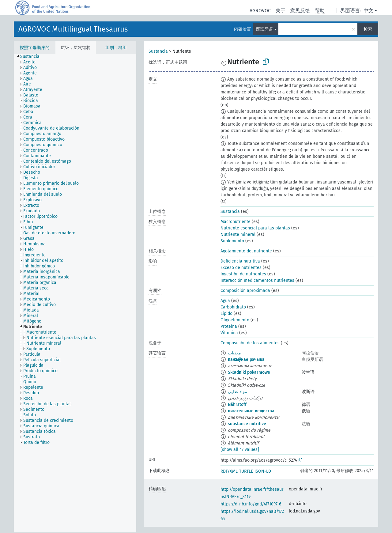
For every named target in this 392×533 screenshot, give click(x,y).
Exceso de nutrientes (241, 268)
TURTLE (246, 471)
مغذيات (234, 353)
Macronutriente (236, 222)
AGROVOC (260, 11)
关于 (281, 11)
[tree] (75, 293)
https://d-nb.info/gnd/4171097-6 (251, 504)
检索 (368, 29)
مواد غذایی (237, 392)
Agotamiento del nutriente (246, 251)
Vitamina (229, 333)
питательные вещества (251, 411)
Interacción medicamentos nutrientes (257, 280)
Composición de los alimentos (250, 343)
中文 (368, 11)
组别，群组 (116, 48)
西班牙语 (264, 29)
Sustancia (158, 51)
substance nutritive (247, 424)
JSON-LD (263, 471)
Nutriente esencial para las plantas (255, 228)
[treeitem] (32, 57)
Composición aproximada (245, 291)
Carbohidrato (233, 307)
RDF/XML (229, 471)
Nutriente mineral (238, 234)
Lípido (226, 314)
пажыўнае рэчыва (246, 359)
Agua (225, 301)
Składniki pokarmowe (249, 372)
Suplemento (232, 241)
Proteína (229, 326)
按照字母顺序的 (35, 48)
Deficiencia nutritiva (240, 261)
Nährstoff (237, 404)
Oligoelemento (235, 320)
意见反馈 (300, 11)
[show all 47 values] (240, 450)
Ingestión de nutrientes (243, 274)
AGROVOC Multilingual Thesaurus (73, 29)
